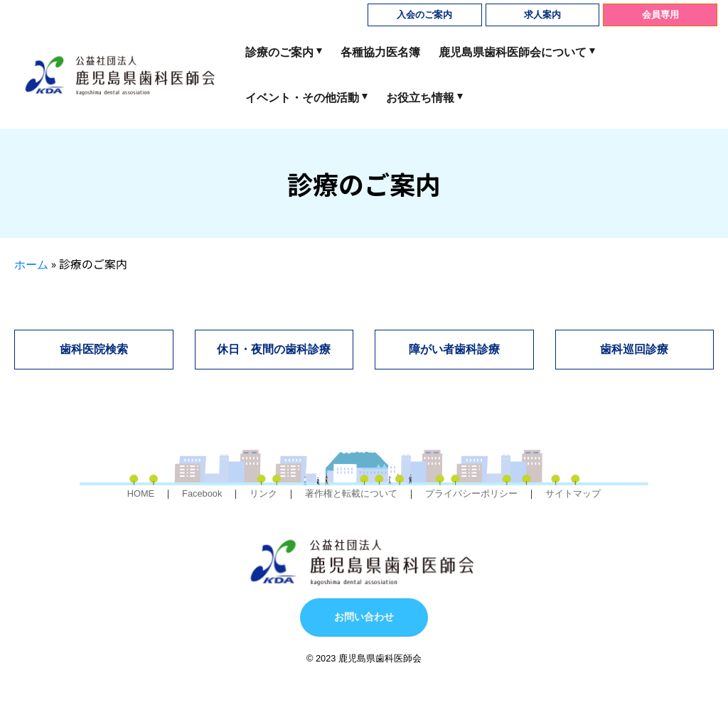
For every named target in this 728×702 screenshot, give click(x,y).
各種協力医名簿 (380, 52)
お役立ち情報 (420, 98)
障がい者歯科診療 (454, 349)
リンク (263, 493)
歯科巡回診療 (634, 349)
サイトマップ (573, 493)
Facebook (202, 493)
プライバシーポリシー (471, 493)
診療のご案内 (279, 52)
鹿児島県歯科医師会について (513, 52)
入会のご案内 (424, 15)
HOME (141, 493)
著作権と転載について (351, 493)
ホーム (31, 265)
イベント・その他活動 (302, 98)
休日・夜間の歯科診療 (274, 349)
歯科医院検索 (94, 349)
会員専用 (660, 15)
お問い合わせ (364, 617)
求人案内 (542, 15)
